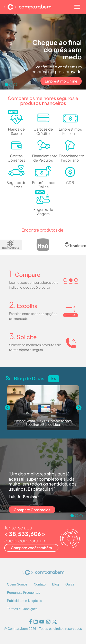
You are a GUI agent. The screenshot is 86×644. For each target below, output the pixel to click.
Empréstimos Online (43, 185)
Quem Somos (17, 584)
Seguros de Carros (16, 185)
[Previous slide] (7, 408)
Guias (70, 584)
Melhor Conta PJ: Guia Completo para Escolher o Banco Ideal (43, 423)
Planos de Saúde (16, 131)
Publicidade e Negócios (25, 601)
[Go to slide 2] (11, 85)
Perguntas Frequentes (23, 593)
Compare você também (31, 548)
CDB (70, 183)
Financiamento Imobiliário (70, 158)
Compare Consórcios (32, 510)
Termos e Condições (22, 609)
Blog (55, 584)
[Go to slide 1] (6, 85)
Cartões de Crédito (43, 131)
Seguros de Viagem (43, 212)
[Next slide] (79, 408)
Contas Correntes (16, 158)
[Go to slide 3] (15, 85)
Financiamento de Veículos (43, 158)
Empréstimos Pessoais (70, 131)
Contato (40, 584)
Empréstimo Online (61, 81)
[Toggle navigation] (77, 7)
